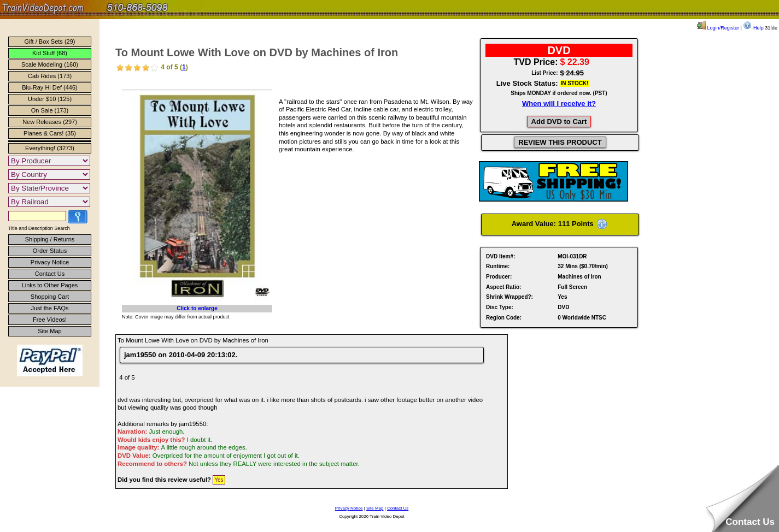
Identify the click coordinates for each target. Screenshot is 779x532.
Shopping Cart (50, 297)
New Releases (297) (50, 122)
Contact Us (50, 274)
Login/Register (718, 28)
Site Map (49, 331)
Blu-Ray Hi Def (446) (49, 87)
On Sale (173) (50, 110)
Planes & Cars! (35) (50, 133)
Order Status (50, 251)
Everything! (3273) (50, 148)
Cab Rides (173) (50, 76)
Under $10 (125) (50, 99)
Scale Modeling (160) (50, 64)
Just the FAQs (49, 308)
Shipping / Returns (50, 239)
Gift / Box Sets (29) (50, 42)
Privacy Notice (50, 262)
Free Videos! (50, 320)
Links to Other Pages (50, 285)
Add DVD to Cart (559, 122)
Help (753, 28)
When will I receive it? (559, 104)
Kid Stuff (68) (50, 53)
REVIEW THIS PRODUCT (560, 142)
